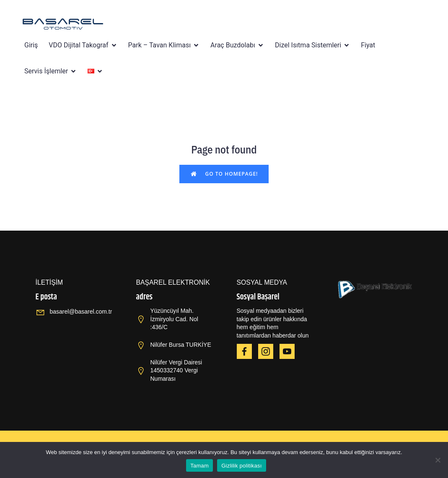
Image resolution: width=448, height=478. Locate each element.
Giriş (31, 45)
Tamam (199, 466)
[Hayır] (438, 460)
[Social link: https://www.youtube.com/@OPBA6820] (290, 351)
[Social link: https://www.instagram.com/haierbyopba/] (269, 351)
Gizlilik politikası (242, 466)
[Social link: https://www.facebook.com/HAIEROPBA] (247, 351)
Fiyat (368, 45)
